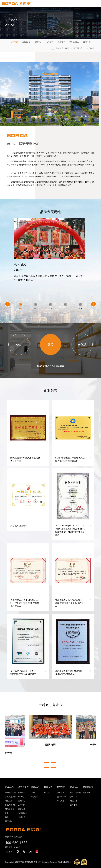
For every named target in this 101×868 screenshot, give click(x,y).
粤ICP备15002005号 (65, 862)
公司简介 (14, 42)
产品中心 (9, 787)
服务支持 (74, 787)
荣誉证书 (61, 42)
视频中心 (38, 42)
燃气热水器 (10, 809)
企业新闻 (61, 793)
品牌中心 (35, 787)
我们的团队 (74, 42)
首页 (67, 48)
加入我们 (48, 793)
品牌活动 (35, 797)
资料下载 (74, 805)
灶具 (7, 813)
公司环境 (87, 42)
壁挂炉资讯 (62, 797)
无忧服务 (74, 801)
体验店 (34, 793)
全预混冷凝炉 (11, 793)
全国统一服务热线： (15, 837)
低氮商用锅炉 (11, 805)
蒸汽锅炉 (9, 821)
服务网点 (74, 797)
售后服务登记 (75, 793)
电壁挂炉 (9, 801)
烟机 (7, 817)
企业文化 (26, 42)
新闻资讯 (61, 787)
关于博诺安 (78, 48)
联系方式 (87, 793)
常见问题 (61, 801)
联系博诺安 (88, 787)
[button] (8, 304)
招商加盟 (48, 787)
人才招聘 (50, 42)
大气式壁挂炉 (11, 797)
